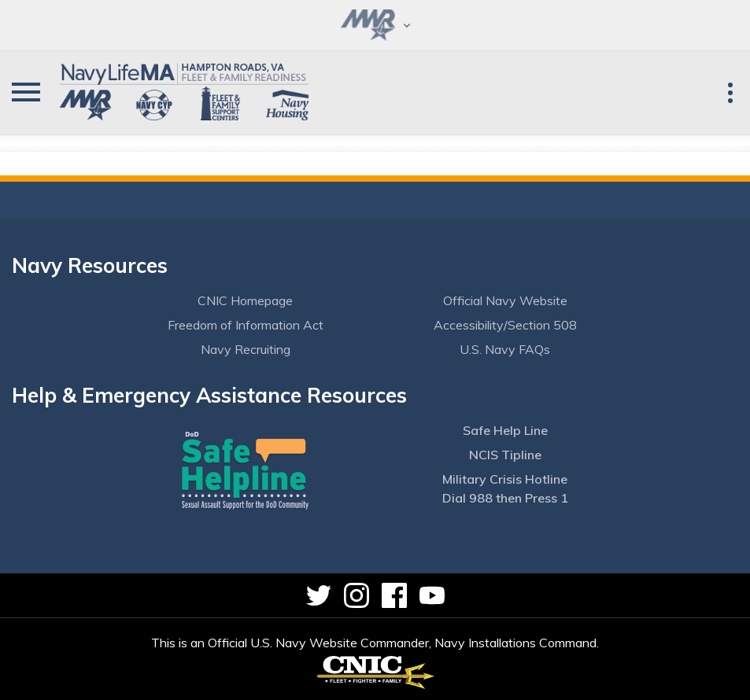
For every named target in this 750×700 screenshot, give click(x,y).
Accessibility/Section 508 (505, 325)
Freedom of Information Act (246, 325)
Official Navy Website (505, 300)
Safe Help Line (505, 430)
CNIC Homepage (245, 300)
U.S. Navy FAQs (505, 349)
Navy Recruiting (246, 349)
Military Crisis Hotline (505, 479)
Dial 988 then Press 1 (505, 498)
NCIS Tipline (505, 455)
